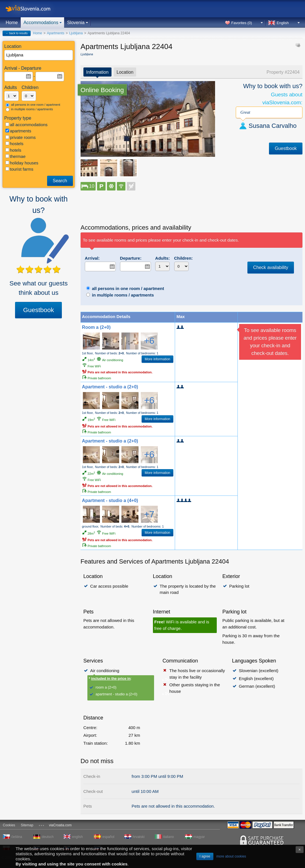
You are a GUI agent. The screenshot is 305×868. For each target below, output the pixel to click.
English (283, 23)
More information (157, 359)
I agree (205, 856)
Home (12, 23)
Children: (184, 258)
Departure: (131, 258)
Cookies (9, 825)
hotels (13, 150)
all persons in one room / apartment (33, 105)
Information (97, 72)
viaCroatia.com (60, 825)
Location (125, 72)
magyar (199, 837)
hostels (14, 144)
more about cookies (231, 856)
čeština (17, 837)
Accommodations (41, 23)
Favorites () (242, 23)
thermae (15, 156)
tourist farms (19, 169)
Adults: (163, 258)
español (108, 837)
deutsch (48, 837)
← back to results (17, 33)
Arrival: (92, 258)
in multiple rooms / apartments (29, 109)
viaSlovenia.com (33, 9)
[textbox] (39, 55)
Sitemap (27, 825)
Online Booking (102, 90)
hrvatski (139, 837)
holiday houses (22, 163)
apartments (18, 131)
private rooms (21, 137)
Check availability (271, 267)
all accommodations (27, 125)
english (77, 837)
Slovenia (76, 23)
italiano (169, 837)
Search (60, 181)
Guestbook (38, 310)
